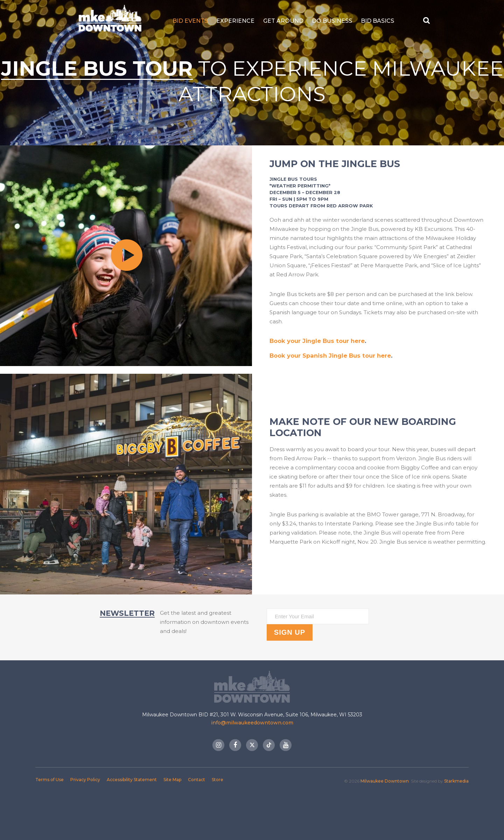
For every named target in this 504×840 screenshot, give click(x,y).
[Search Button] (430, 21)
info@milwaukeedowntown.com (252, 722)
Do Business (334, 21)
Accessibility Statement (132, 779)
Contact (197, 779)
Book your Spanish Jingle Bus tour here (331, 356)
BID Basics (380, 21)
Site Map (172, 779)
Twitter (252, 745)
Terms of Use (50, 779)
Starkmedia (456, 781)
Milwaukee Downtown (108, 21)
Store (218, 779)
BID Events (192, 21)
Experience (238, 21)
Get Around (285, 21)
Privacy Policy (85, 779)
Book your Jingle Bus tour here (318, 341)
